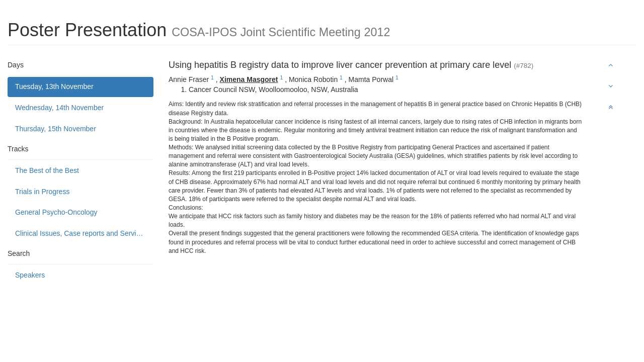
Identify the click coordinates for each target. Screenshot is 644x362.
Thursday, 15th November (56, 129)
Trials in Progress (42, 192)
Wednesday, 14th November (59, 108)
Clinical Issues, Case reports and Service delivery (84, 233)
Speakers (30, 275)
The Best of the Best (47, 170)
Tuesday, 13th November (54, 86)
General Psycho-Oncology (56, 212)
